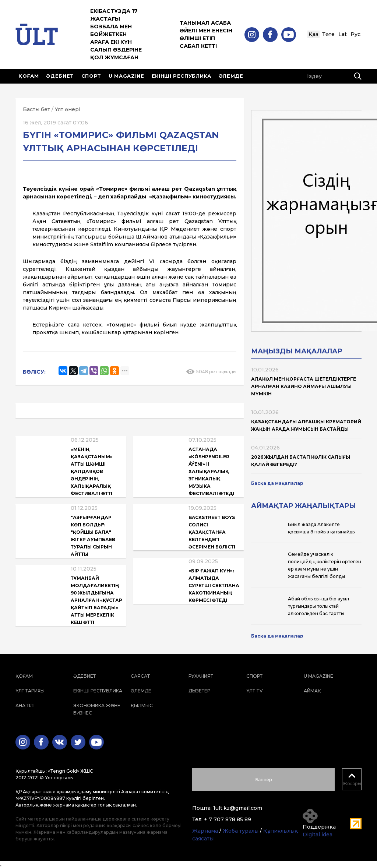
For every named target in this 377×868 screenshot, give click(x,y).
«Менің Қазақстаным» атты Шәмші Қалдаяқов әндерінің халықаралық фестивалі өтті (92, 471)
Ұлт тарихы (30, 691)
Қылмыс (142, 705)
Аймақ (312, 691)
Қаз (313, 34)
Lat (343, 34)
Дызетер (199, 691)
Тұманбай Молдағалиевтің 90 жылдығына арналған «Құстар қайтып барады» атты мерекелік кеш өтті (96, 600)
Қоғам (29, 76)
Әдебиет (60, 76)
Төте (328, 34)
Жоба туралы (241, 831)
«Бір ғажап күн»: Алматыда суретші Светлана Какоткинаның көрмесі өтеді (214, 585)
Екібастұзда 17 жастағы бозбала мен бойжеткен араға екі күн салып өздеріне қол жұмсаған (116, 34)
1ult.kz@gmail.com (238, 808)
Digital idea (318, 835)
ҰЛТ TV (255, 691)
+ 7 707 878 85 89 (228, 819)
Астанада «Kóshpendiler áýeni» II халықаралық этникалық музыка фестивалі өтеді (211, 471)
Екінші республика (182, 76)
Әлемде (231, 76)
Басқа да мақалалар (277, 483)
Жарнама (205, 831)
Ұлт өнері (68, 109)
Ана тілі (25, 705)
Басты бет (36, 109)
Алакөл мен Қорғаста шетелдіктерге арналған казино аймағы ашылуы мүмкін (304, 386)
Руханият (201, 676)
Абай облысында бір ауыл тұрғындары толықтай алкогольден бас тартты (318, 606)
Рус (355, 34)
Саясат (140, 676)
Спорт (91, 76)
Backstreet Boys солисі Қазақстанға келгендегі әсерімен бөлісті (212, 532)
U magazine (126, 76)
